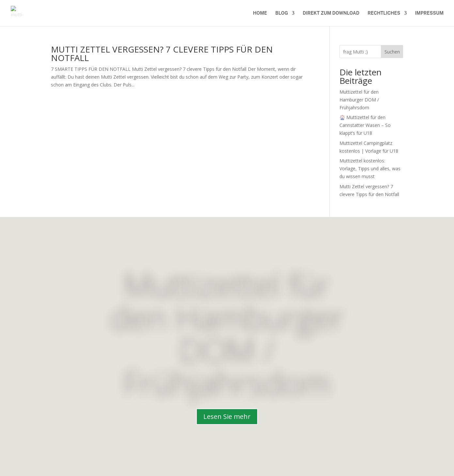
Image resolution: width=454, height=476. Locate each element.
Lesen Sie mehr (227, 416)
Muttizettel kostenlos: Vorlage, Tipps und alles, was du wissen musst (370, 169)
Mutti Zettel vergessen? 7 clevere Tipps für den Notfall (162, 54)
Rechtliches (384, 13)
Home (260, 13)
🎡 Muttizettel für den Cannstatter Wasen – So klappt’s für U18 (365, 125)
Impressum (429, 13)
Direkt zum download (331, 13)
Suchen (392, 52)
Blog (282, 13)
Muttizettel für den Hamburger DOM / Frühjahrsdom (359, 100)
